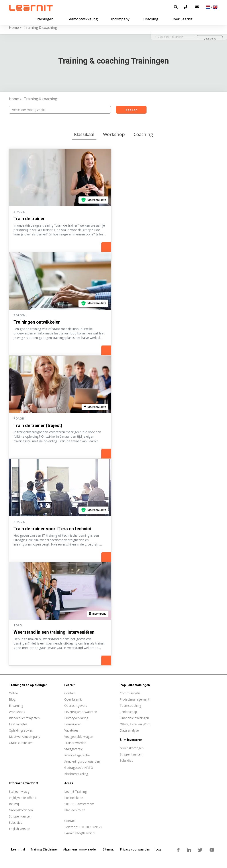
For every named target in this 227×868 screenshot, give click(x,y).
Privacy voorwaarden (135, 849)
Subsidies (16, 822)
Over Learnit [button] (182, 19)
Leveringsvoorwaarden (81, 712)
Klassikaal (84, 134)
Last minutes (18, 724)
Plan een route (75, 810)
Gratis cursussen (21, 743)
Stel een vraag (19, 791)
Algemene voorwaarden (80, 849)
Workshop (114, 134)
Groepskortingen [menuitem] (132, 748)
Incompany (120, 19)
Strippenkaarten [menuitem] (131, 754)
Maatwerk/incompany (24, 737)
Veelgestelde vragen (79, 737)
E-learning (16, 706)
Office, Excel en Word (135, 724)
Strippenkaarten (20, 816)
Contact (70, 693)
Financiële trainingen (134, 718)
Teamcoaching (130, 706)
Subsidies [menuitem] (126, 760)
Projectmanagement (135, 699)
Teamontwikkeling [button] (82, 19)
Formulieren (73, 724)
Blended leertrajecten (24, 718)
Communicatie (130, 693)
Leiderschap (128, 712)
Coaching (143, 134)
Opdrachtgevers (76, 706)
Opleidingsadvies (21, 730)
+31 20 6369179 (91, 827)
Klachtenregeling (76, 774)
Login (159, 849)
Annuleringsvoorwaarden (82, 761)
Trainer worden (75, 743)
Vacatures (71, 730)
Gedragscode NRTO (79, 768)
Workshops (17, 712)
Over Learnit (73, 699)
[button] (176, 7)
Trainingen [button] (44, 19)
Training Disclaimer (44, 849)
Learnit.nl (18, 849)
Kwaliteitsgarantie (77, 755)
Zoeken (131, 110)
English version (20, 829)
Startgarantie (74, 749)
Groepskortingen (21, 810)
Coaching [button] (151, 19)
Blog (12, 699)
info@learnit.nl (85, 833)
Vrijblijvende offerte (23, 798)
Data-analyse (129, 730)
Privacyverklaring (76, 718)
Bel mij (14, 804)
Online (13, 693)
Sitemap (109, 849)
